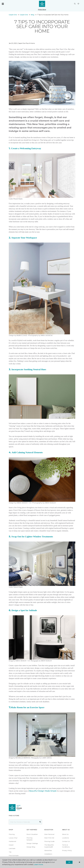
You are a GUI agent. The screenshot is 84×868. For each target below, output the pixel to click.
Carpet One (13, 15)
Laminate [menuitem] (12, 848)
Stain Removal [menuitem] (49, 834)
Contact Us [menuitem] (66, 841)
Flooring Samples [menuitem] (30, 839)
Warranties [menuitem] (48, 851)
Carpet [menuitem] (11, 845)
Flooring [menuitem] (12, 834)
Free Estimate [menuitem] (14, 856)
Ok (69, 862)
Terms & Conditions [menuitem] (66, 846)
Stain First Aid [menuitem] (49, 838)
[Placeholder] (24, 822)
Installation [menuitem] (48, 854)
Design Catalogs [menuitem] (32, 843)
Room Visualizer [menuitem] (32, 834)
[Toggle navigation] (3, 4)
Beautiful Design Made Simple (43, 791)
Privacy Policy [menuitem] (67, 851)
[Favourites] (78, 4)
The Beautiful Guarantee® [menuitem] (49, 846)
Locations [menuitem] (66, 838)
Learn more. (39, 865)
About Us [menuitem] (65, 834)
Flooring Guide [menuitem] (49, 841)
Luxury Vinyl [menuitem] (13, 838)
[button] (75, 4)
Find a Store (42, 10)
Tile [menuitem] (10, 852)
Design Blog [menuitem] (31, 847)
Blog (33, 15)
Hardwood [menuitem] (12, 841)
